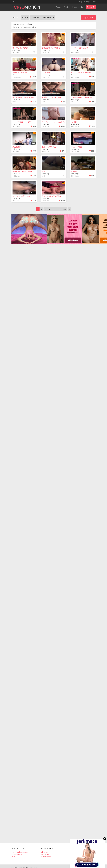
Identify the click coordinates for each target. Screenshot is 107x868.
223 (59, 209)
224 (65, 209)
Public (25, 17)
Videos (58, 7)
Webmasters (45, 854)
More (94, 2)
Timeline (35, 17)
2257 (13, 859)
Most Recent (48, 17)
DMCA (14, 857)
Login (88, 2)
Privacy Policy (17, 854)
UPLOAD (91, 7)
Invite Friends (46, 857)
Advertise (44, 852)
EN (13, 2)
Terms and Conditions (20, 852)
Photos (67, 7)
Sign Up (82, 2)
